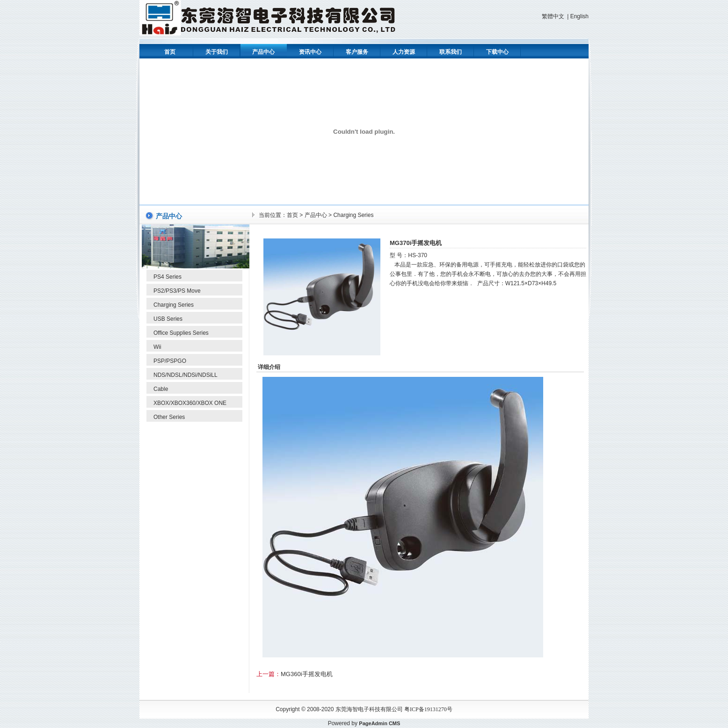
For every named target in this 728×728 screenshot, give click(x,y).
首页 (170, 52)
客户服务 (357, 52)
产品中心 (263, 52)
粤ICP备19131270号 (428, 709)
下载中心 (497, 52)
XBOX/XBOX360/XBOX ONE (190, 403)
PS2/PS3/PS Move (177, 291)
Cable (161, 389)
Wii (157, 347)
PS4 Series (167, 277)
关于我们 (217, 52)
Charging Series (174, 305)
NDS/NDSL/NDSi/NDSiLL (186, 375)
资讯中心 (310, 52)
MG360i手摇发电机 (307, 674)
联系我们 (451, 52)
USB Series (168, 319)
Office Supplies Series (181, 333)
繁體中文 (553, 16)
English (579, 16)
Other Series (169, 417)
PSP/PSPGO (170, 361)
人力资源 (404, 52)
